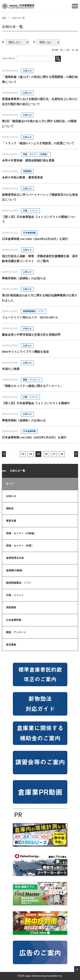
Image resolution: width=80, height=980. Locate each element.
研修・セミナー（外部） (20, 546)
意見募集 (11, 645)
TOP (4, 18)
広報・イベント (15, 595)
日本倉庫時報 (14, 620)
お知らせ (11, 496)
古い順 (75, 50)
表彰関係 (11, 607)
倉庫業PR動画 (14, 570)
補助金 (10, 508)
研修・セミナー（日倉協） (21, 533)
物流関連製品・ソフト (19, 583)
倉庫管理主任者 (15, 558)
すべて (10, 484)
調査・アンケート (16, 632)
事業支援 (11, 521)
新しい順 (65, 50)
